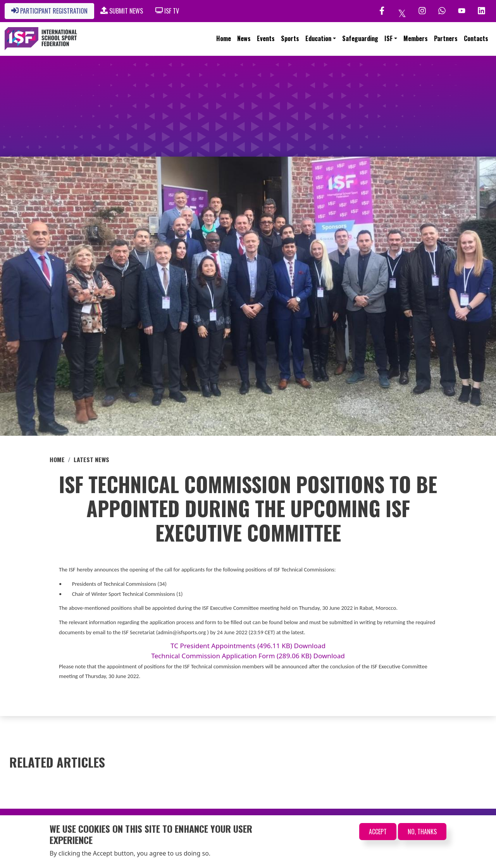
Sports (290, 38)
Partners (446, 38)
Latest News (91, 459)
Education (318, 38)
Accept (378, 832)
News (244, 38)
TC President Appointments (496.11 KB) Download (248, 646)
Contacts (476, 38)
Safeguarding (360, 38)
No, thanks (422, 832)
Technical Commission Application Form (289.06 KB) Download (248, 656)
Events (266, 38)
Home (224, 38)
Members (416, 38)
